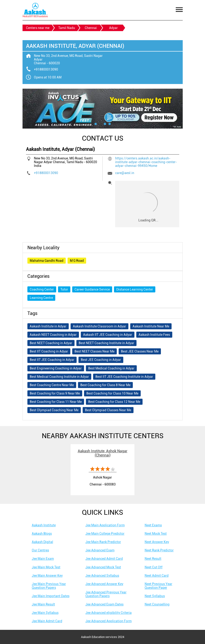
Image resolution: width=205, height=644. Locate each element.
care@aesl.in (125, 173)
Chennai (91, 28)
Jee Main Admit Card (47, 621)
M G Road (77, 261)
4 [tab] (110, 124)
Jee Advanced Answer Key (104, 584)
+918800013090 (46, 69)
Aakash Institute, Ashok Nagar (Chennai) (103, 453)
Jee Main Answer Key (47, 576)
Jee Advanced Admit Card (104, 559)
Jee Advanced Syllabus (102, 576)
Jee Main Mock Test (46, 567)
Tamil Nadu (67, 28)
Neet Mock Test (156, 534)
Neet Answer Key (157, 542)
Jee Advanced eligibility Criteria (109, 613)
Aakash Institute (44, 525)
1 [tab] (96, 124)
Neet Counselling (157, 604)
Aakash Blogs (42, 534)
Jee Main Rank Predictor (103, 542)
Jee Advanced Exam (100, 550)
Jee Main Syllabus (45, 613)
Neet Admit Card (157, 576)
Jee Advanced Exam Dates (104, 604)
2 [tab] (100, 124)
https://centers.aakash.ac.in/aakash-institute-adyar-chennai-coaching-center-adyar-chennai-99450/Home (146, 162)
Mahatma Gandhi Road (47, 261)
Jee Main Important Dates (51, 596)
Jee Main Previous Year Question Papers (49, 586)
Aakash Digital (42, 542)
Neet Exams (153, 525)
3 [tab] (105, 124)
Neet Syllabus (155, 596)
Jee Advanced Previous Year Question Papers (106, 594)
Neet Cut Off (154, 567)
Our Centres (40, 550)
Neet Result (153, 559)
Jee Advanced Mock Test (103, 567)
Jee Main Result (43, 604)
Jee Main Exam (43, 559)
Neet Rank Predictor (159, 550)
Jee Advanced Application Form (109, 621)
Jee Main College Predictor (105, 534)
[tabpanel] (103, 109)
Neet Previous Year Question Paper (158, 586)
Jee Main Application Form (105, 525)
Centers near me (38, 28)
